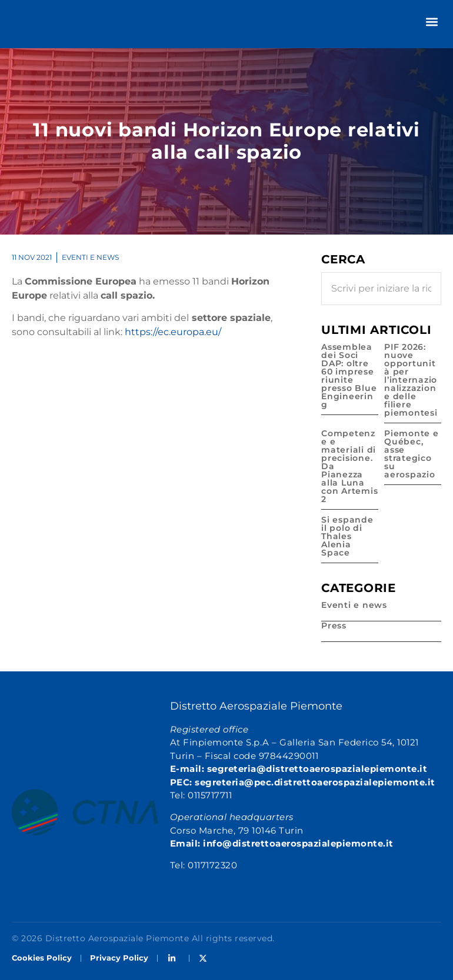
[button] (432, 21)
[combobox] (381, 289)
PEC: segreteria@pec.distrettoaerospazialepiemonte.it (303, 782)
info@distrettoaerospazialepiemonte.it (298, 843)
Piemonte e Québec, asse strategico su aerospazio (412, 454)
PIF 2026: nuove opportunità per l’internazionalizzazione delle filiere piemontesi (411, 380)
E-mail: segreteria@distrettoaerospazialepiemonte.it (299, 769)
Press (334, 626)
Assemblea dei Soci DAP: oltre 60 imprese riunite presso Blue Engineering (349, 376)
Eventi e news (90, 257)
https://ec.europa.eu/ (173, 332)
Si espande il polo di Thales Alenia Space (347, 536)
